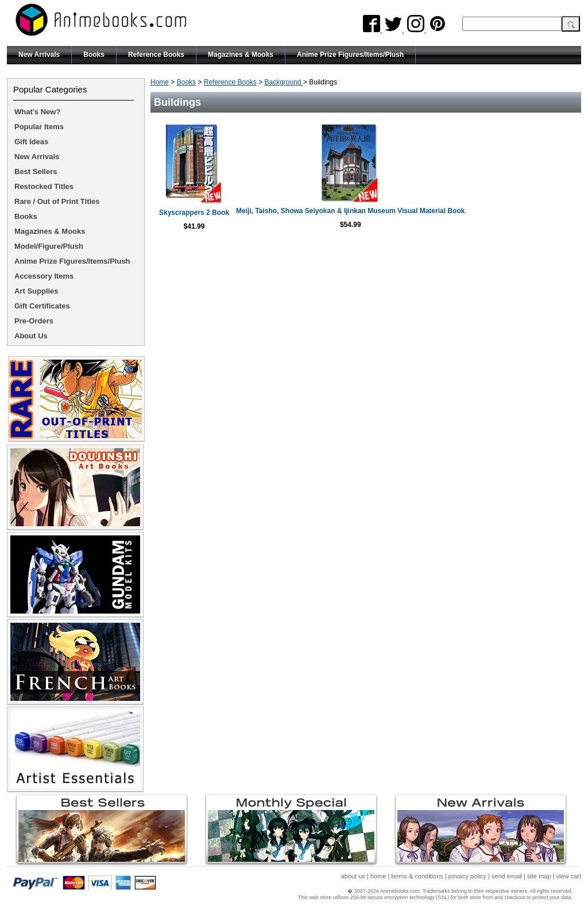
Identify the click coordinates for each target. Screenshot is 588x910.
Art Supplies (36, 291)
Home (160, 82)
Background (284, 82)
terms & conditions (417, 876)
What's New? (37, 112)
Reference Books (156, 55)
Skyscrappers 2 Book (261, 213)
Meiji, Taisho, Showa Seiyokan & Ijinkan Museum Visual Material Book (471, 215)
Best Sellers (36, 171)
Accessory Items (44, 276)
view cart (569, 876)
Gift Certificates (42, 306)
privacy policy (467, 876)
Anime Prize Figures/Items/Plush (350, 55)
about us (353, 876)
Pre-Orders (34, 321)
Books (94, 55)
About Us (31, 336)
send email (507, 876)
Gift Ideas (31, 142)
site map (539, 876)
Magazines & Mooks (241, 55)
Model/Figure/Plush (49, 246)
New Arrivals (39, 55)
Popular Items (39, 127)
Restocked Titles (44, 186)
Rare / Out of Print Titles (57, 201)
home (378, 876)
